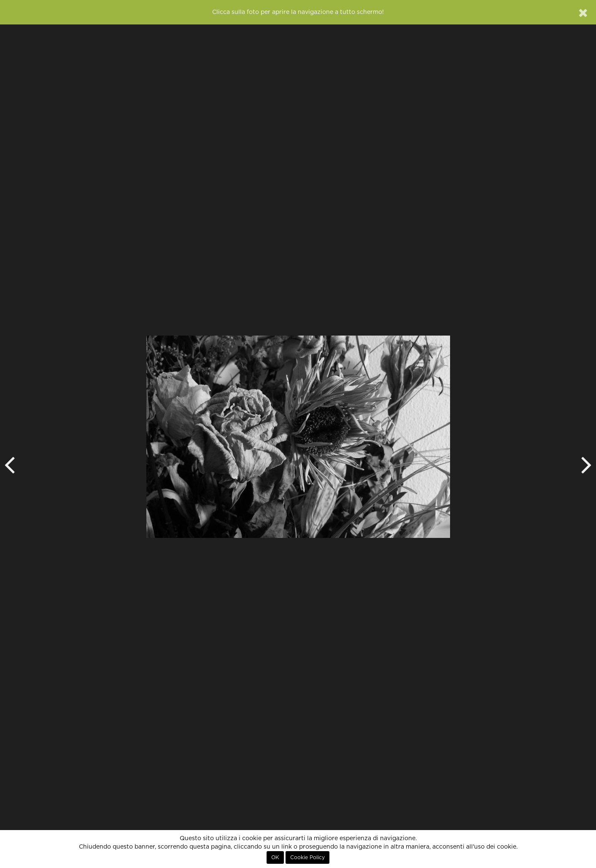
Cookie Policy (307, 857)
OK (275, 857)
